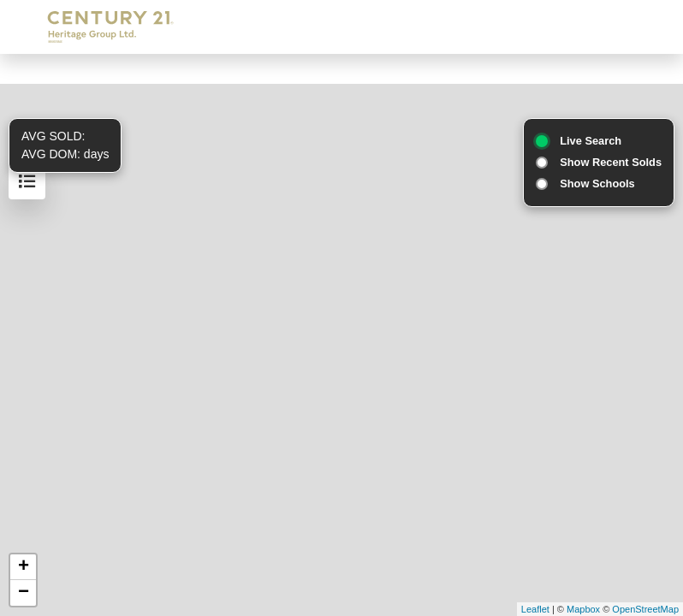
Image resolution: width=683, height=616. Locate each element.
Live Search (591, 141)
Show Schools (597, 184)
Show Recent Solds (611, 162)
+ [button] (24, 567)
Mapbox (583, 609)
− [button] (24, 593)
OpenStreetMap (645, 609)
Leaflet (535, 609)
